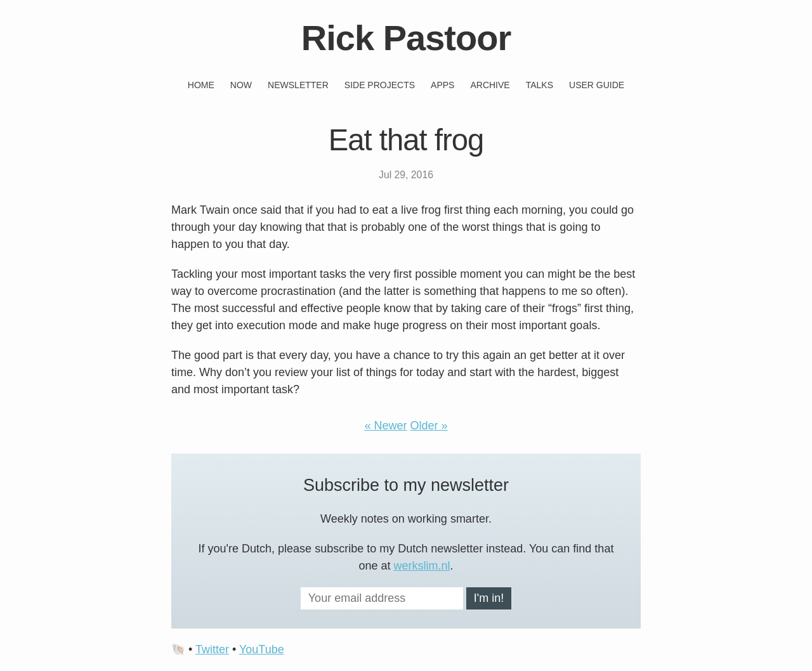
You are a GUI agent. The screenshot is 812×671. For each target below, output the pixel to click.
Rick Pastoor (406, 38)
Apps (442, 85)
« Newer (385, 426)
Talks (540, 85)
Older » (429, 426)
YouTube (262, 649)
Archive (490, 85)
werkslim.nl (422, 566)
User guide (597, 85)
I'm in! (489, 598)
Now (241, 85)
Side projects (380, 85)
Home (201, 85)
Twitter (212, 649)
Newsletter (298, 85)
